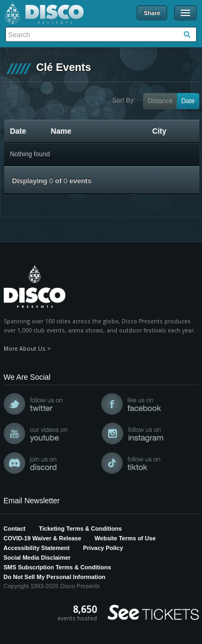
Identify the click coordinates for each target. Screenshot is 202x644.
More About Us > (27, 349)
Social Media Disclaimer (37, 558)
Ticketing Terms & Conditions (80, 529)
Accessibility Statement (37, 548)
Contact (15, 529)
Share (152, 13)
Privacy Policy (103, 548)
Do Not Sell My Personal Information (55, 577)
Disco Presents (44, 13)
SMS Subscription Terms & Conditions (58, 567)
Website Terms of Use (125, 538)
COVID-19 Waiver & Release (43, 538)
